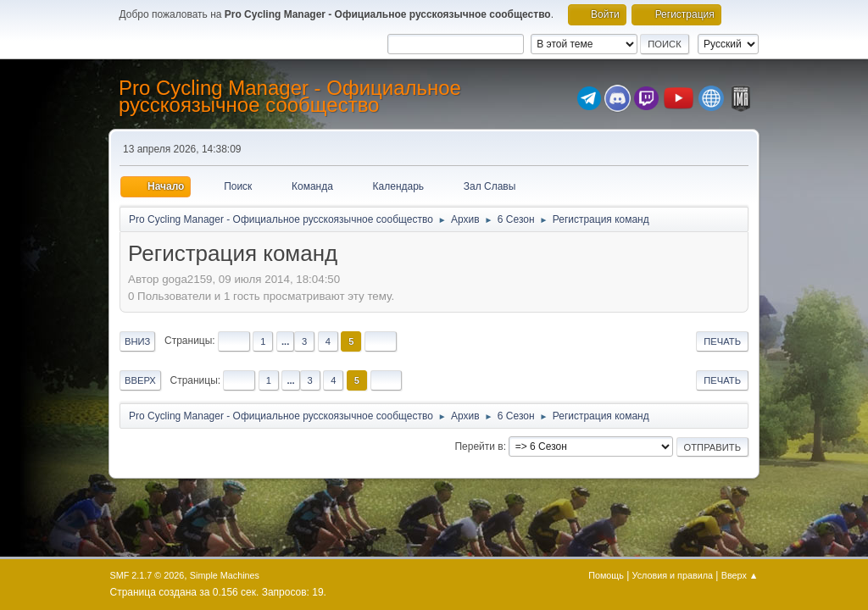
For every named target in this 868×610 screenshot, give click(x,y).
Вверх (140, 380)
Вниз (137, 341)
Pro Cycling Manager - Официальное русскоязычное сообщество (290, 96)
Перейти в (479, 446)
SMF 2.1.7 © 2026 (147, 575)
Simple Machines (225, 575)
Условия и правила (673, 575)
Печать (722, 341)
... (285, 341)
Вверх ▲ (740, 575)
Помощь (606, 575)
